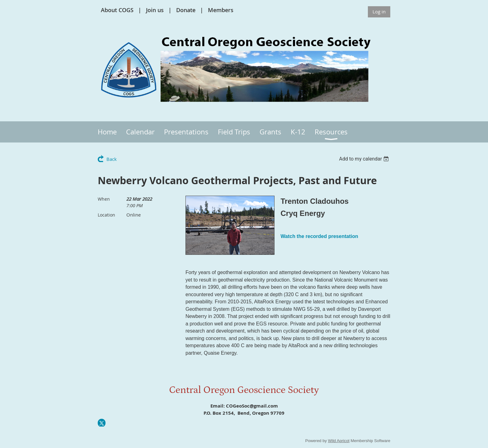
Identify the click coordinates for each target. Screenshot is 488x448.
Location (106, 215)
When (104, 199)
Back (112, 159)
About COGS (117, 10)
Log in (379, 12)
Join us (155, 10)
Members (221, 10)
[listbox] (365, 159)
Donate (186, 10)
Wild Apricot (339, 441)
